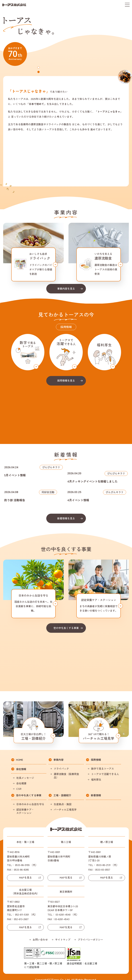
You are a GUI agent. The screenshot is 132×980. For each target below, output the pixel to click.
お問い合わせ (40, 934)
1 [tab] (39, 67)
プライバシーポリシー (90, 934)
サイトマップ (63, 934)
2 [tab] (39, 72)
